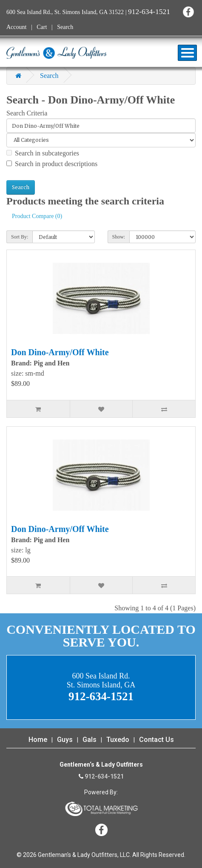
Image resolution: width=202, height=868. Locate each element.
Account (16, 27)
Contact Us (156, 740)
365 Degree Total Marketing (101, 809)
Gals (90, 740)
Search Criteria (27, 113)
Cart (42, 27)
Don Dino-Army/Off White (60, 352)
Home (38, 740)
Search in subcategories (43, 153)
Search (65, 27)
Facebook (188, 12)
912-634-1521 (149, 11)
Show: (119, 237)
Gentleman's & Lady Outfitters (56, 53)
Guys (65, 740)
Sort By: (20, 237)
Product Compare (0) (37, 216)
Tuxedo (118, 740)
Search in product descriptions (52, 164)
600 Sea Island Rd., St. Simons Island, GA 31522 (65, 12)
